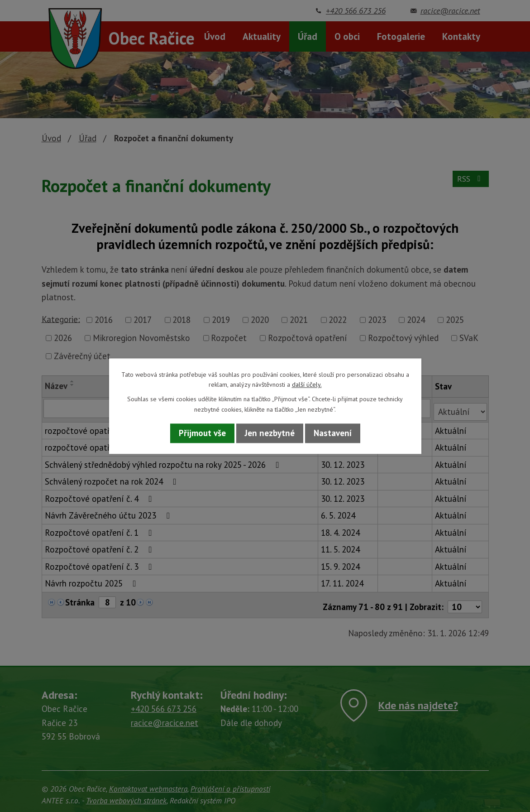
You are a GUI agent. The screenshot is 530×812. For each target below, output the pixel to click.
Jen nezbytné (270, 433)
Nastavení (333, 433)
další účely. (307, 384)
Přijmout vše (202, 433)
